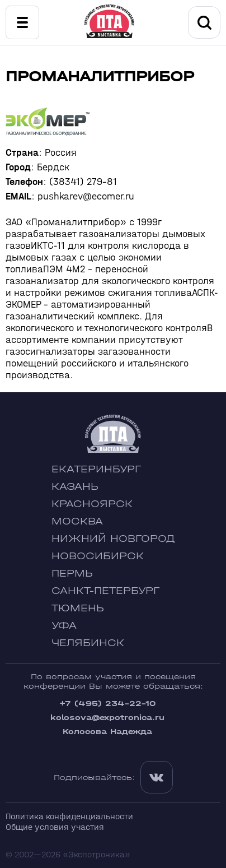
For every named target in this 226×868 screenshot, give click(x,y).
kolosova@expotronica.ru (107, 718)
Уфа (64, 626)
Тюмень (78, 608)
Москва (77, 521)
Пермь (72, 574)
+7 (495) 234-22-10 (107, 704)
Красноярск (92, 504)
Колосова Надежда (107, 732)
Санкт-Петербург (105, 591)
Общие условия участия (55, 827)
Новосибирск (98, 556)
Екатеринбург (96, 469)
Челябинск (88, 643)
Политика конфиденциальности (69, 816)
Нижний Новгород (113, 539)
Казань (75, 487)
